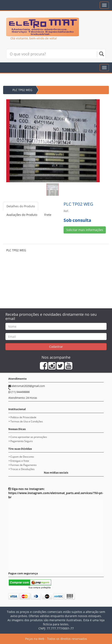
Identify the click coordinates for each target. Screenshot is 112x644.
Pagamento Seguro (22, 441)
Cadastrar (56, 347)
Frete (48, 215)
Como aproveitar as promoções (29, 437)
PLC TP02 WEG (22, 90)
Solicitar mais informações (85, 230)
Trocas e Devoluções (22, 469)
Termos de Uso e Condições (27, 421)
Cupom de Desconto (22, 457)
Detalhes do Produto (21, 206)
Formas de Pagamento (23, 465)
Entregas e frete (20, 461)
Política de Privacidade (23, 417)
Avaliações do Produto (22, 215)
